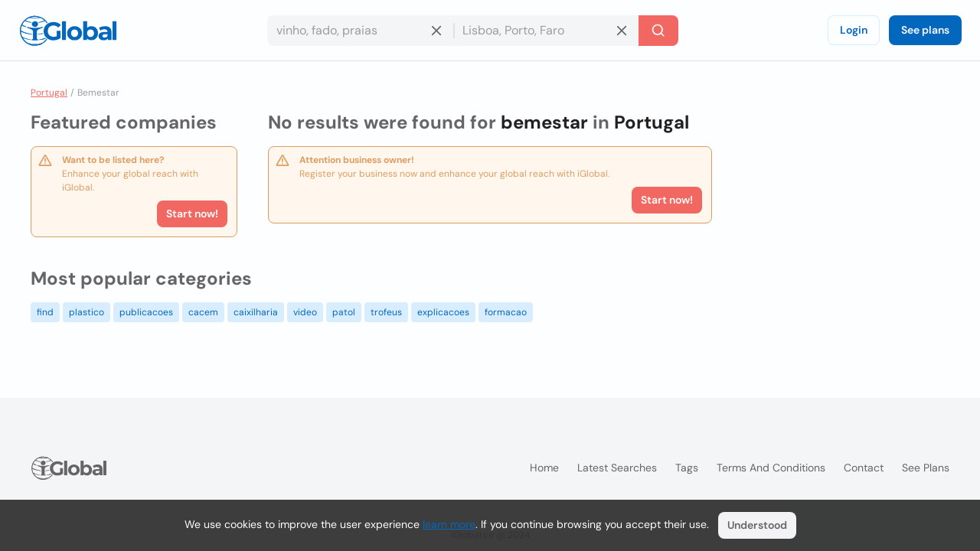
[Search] (658, 31)
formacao (506, 312)
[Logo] (68, 31)
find (45, 312)
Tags (687, 468)
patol (344, 312)
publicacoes (146, 312)
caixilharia (256, 312)
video (305, 312)
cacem (203, 312)
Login (854, 30)
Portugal (49, 93)
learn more (449, 524)
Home (544, 468)
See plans (925, 30)
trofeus (386, 312)
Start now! (192, 214)
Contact (864, 468)
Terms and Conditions (771, 468)
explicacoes (443, 312)
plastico (87, 312)
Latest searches (617, 468)
